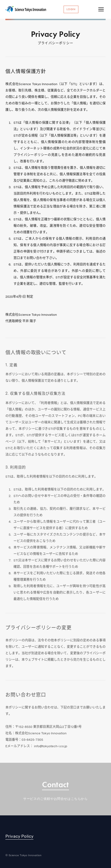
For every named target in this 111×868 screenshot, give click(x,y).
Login (71, 9)
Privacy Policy (19, 836)
